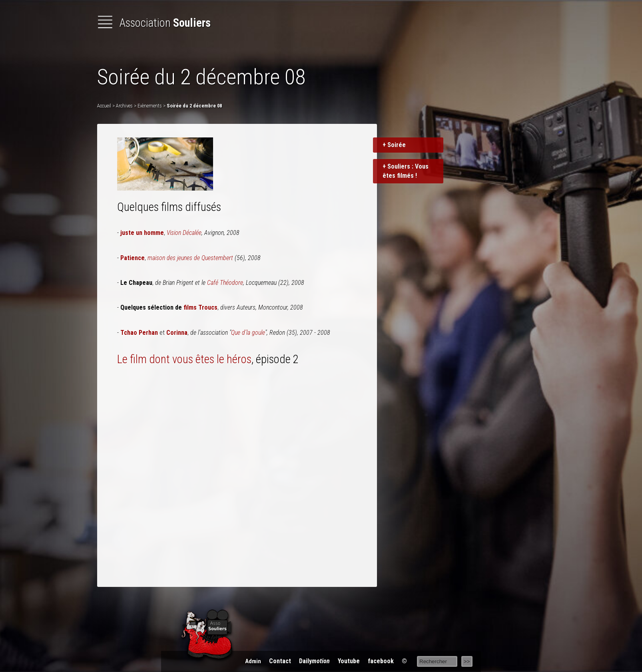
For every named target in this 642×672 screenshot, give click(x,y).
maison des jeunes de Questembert (190, 258)
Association (154, 23)
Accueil (104, 106)
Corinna (177, 333)
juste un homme (142, 233)
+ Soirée (394, 145)
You (349, 661)
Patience (133, 258)
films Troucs (200, 307)
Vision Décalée (184, 233)
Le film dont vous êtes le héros (184, 359)
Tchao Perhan (139, 333)
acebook (381, 661)
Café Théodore (225, 283)
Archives (124, 106)
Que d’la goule (248, 333)
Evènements (150, 106)
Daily (314, 661)
